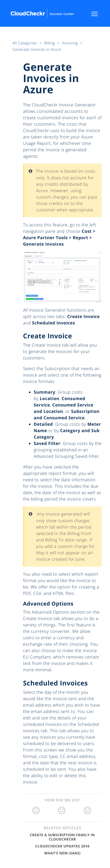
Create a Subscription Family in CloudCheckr (62, 837)
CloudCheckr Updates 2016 (62, 846)
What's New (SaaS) (62, 853)
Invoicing (71, 43)
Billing (50, 43)
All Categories (25, 43)
